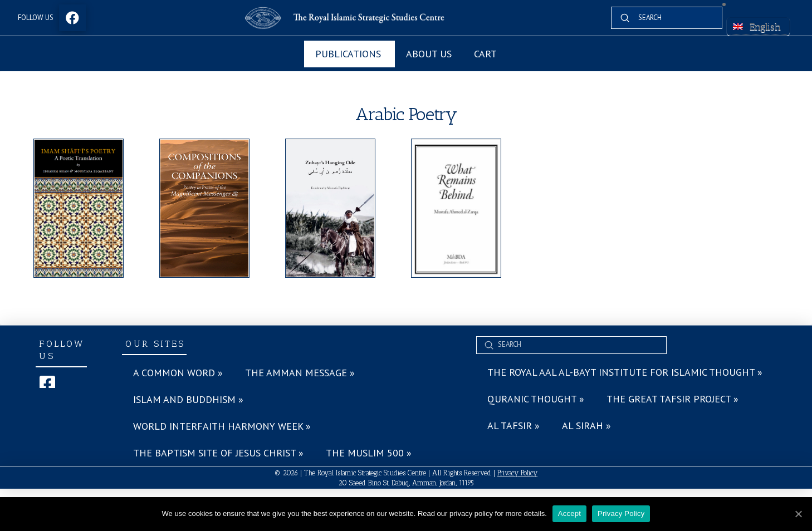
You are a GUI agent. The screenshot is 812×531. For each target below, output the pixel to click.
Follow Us (36, 18)
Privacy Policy (517, 473)
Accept (569, 513)
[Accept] (798, 514)
